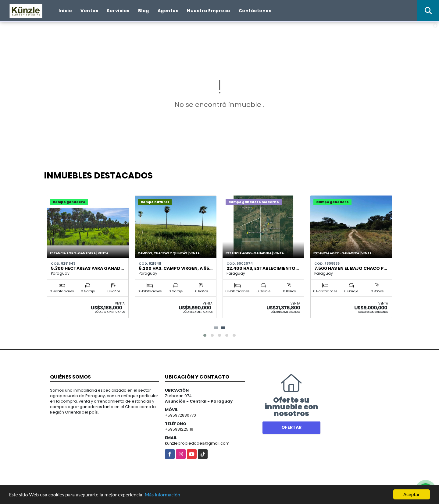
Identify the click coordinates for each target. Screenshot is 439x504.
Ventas (89, 11)
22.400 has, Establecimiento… (263, 268)
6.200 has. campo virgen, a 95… (176, 268)
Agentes (168, 11)
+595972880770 (180, 415)
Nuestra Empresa (209, 11)
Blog (144, 11)
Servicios (118, 11)
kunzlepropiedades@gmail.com (197, 443)
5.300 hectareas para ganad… (87, 268)
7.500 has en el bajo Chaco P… (351, 268)
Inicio (65, 11)
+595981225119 (179, 429)
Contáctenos (255, 11)
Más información (162, 495)
